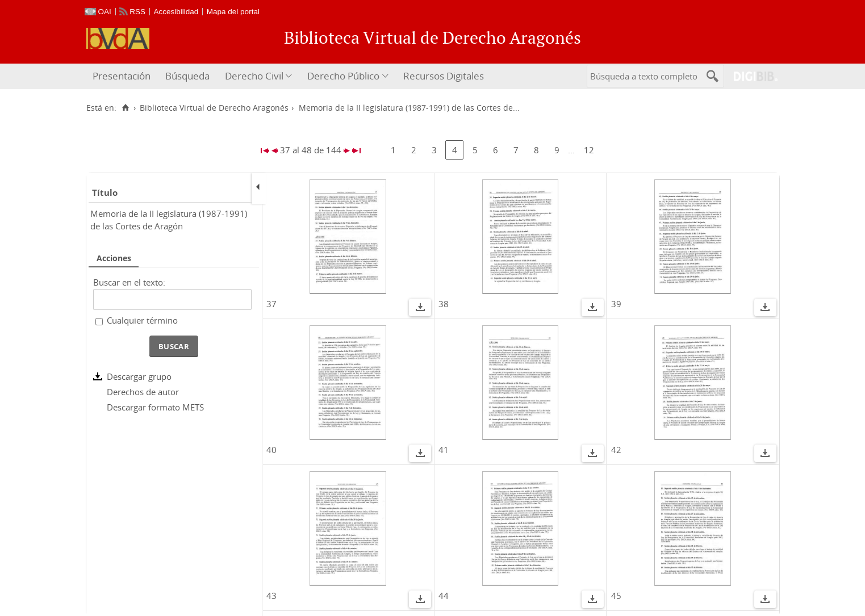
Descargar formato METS (155, 407)
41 (444, 450)
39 (616, 304)
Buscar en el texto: (129, 282)
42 (616, 450)
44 (444, 596)
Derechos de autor (143, 392)
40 (271, 450)
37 (271, 304)
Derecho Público (343, 76)
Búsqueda (187, 76)
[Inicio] (126, 108)
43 (271, 596)
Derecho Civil (254, 76)
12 (589, 150)
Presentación (122, 76)
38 (444, 304)
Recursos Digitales (444, 76)
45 (616, 596)
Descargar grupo (139, 376)
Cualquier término (142, 320)
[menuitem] (123, 76)
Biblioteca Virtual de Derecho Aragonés (214, 108)
